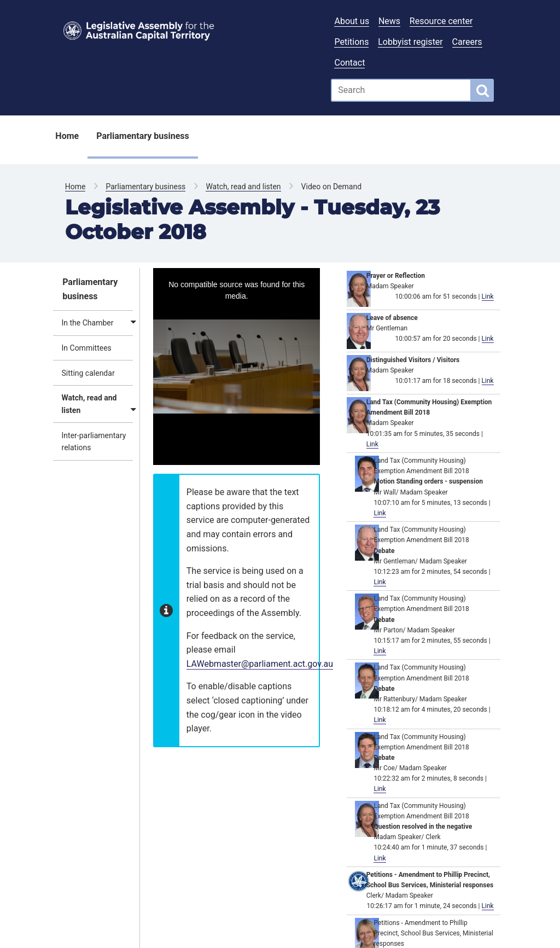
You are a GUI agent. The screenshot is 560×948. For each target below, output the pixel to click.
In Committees (87, 348)
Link (488, 296)
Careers (467, 42)
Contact (349, 63)
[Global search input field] (401, 90)
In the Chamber (88, 323)
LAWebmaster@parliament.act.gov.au (260, 664)
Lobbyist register (410, 42)
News (389, 21)
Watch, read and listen (243, 187)
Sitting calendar (88, 373)
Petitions (351, 42)
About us (352, 21)
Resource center (441, 21)
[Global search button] (483, 90)
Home (67, 136)
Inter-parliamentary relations (94, 441)
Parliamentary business (143, 136)
